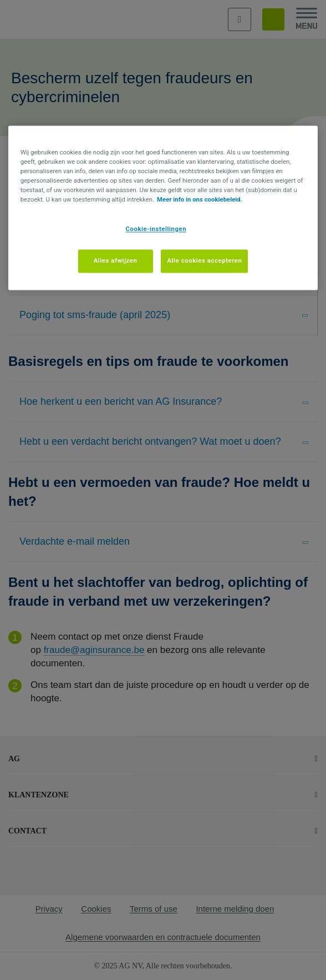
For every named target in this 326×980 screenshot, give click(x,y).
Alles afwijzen (116, 261)
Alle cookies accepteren (204, 261)
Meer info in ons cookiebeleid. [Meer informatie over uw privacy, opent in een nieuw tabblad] (200, 200)
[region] (163, 208)
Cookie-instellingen (156, 229)
